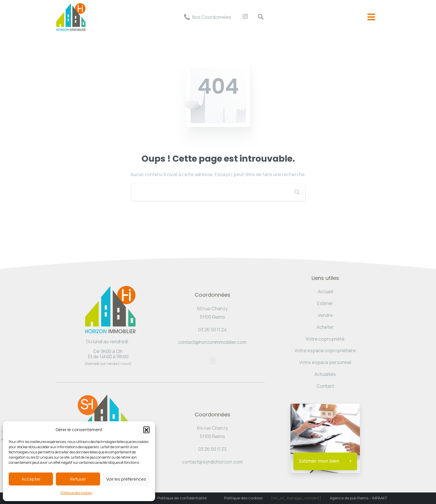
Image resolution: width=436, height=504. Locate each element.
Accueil (325, 291)
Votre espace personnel (325, 362)
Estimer (325, 303)
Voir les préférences (126, 479)
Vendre (325, 315)
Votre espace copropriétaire (325, 350)
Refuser (78, 479)
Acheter (325, 327)
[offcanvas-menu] (371, 17)
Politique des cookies (76, 493)
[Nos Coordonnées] (187, 17)
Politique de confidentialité (182, 498)
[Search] (210, 192)
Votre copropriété (325, 339)
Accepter (31, 479)
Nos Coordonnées (212, 17)
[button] (146, 430)
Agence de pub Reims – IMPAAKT (358, 498)
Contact (325, 386)
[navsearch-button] (258, 17)
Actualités (325, 374)
